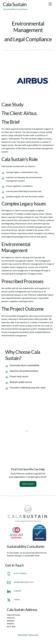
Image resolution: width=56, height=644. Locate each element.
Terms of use (34, 635)
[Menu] (50, 4)
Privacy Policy (23, 635)
